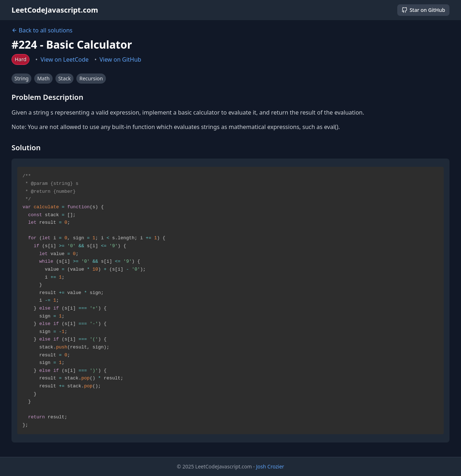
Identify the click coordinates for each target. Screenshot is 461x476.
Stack (65, 78)
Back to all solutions (42, 30)
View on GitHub (120, 59)
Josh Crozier (270, 466)
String (21, 78)
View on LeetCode (64, 59)
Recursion (91, 78)
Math (43, 78)
